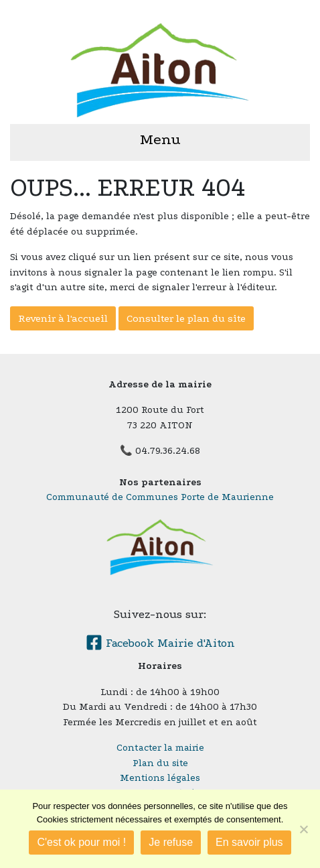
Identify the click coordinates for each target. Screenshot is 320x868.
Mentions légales (160, 778)
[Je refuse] (303, 829)
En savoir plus (249, 842)
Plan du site (160, 763)
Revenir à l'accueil (63, 318)
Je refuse (171, 842)
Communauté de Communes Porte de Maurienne (160, 497)
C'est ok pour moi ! (81, 842)
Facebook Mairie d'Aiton (160, 643)
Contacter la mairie (160, 748)
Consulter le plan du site (186, 318)
